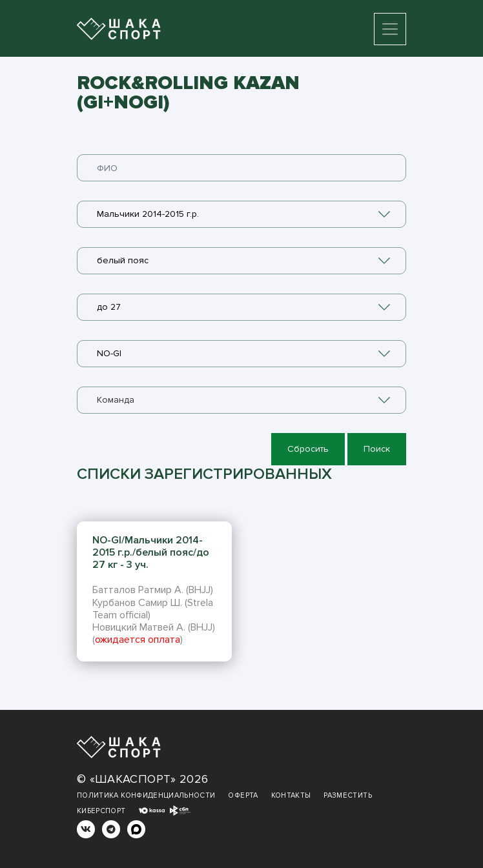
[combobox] (241, 214)
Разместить (348, 795)
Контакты (291, 795)
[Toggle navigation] (390, 29)
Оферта (243, 795)
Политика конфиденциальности (146, 795)
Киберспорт (101, 811)
